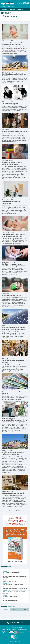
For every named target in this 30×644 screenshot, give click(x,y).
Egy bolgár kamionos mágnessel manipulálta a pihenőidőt (14, 577)
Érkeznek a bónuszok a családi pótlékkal (12, 393)
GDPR (21, 628)
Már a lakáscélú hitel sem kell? (12, 295)
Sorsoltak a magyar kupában (10, 597)
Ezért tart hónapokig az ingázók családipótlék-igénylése (12, 163)
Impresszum (15, 628)
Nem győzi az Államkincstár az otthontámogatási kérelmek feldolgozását (12, 202)
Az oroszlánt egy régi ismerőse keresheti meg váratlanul (14, 592)
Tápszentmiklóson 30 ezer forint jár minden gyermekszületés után (14, 235)
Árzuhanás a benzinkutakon (10, 600)
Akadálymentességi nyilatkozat (9, 629)
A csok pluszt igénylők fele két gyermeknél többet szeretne (12, 44)
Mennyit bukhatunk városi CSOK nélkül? (15, 132)
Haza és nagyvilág (17, 9)
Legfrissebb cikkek (15, 623)
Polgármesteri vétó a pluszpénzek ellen (13, 585)
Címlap (5, 9)
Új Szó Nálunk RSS (4, 632)
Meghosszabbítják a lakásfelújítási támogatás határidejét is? (13, 454)
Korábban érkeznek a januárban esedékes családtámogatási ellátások (14, 265)
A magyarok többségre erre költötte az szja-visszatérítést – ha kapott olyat (15, 421)
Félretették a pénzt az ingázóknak (13, 493)
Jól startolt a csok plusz (10, 104)
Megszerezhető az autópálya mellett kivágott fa (15, 588)
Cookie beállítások (22, 629)
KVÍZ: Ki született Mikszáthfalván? (11, 573)
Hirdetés (8, 628)
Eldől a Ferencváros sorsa (9, 581)
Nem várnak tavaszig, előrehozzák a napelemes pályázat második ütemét (14, 329)
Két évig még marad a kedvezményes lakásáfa (14, 75)
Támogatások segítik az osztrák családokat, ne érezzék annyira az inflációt (13, 361)
